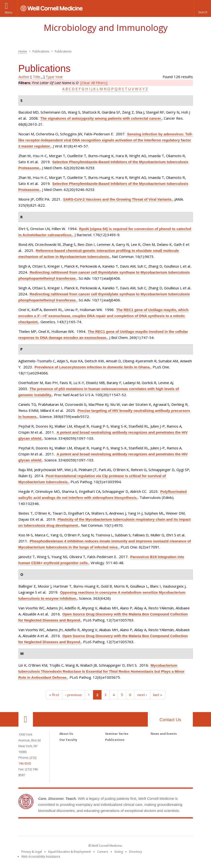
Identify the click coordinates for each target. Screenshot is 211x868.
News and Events (164, 734)
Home (23, 51)
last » (158, 695)
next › (142, 695)
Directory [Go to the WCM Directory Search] (136, 852)
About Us (66, 734)
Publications (115, 740)
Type (50, 77)
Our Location (26, 719)
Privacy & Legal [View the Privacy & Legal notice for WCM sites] (32, 852)
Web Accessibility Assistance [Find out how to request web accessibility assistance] (41, 857)
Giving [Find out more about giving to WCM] (119, 852)
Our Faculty (68, 740)
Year (59, 77)
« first (54, 695)
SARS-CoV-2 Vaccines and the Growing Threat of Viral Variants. (118, 199)
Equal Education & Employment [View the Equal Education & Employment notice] (70, 852)
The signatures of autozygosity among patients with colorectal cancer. (101, 118)
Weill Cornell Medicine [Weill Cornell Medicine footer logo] (106, 828)
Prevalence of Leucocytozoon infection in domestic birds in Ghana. (93, 367)
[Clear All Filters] (94, 83)
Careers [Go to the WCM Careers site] (103, 852)
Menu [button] (9, 12)
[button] (203, 8)
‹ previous (74, 695)
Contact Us (170, 720)
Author (24, 77)
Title (36, 77)
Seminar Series (117, 734)
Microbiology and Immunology (106, 28)
